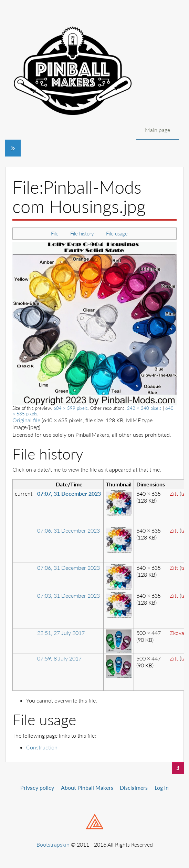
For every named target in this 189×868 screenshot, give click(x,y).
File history (82, 233)
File (55, 233)
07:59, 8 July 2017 (59, 658)
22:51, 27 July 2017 (61, 633)
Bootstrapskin (53, 844)
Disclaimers (134, 788)
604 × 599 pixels (71, 408)
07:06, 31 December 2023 (69, 530)
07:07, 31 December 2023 (69, 493)
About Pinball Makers (87, 788)
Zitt (174, 493)
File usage (117, 233)
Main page (157, 130)
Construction (42, 747)
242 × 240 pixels (144, 408)
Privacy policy (37, 788)
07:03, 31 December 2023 (69, 596)
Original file (26, 420)
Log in (162, 788)
